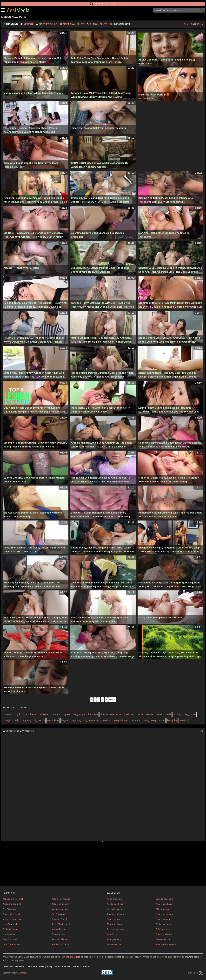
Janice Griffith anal (60, 939)
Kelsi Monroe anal (60, 904)
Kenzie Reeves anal (61, 899)
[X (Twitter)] (201, 973)
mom (162, 720)
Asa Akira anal (9, 909)
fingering (27, 720)
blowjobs (172, 720)
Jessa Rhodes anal (61, 924)
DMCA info (32, 966)
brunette (43, 714)
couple (139, 714)
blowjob (8, 714)
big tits (18, 714)
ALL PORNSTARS (60, 944)
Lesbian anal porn (164, 899)
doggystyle (190, 714)
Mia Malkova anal (60, 909)
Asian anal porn (114, 899)
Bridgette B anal (59, 919)
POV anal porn (163, 929)
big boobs (39, 720)
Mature (150, 714)
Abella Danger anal (12, 904)
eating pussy (149, 720)
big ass (66, 714)
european (135, 720)
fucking (177, 714)
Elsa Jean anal (59, 934)
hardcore (93, 714)
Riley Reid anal (10, 939)
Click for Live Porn (103, 4)
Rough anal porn (164, 934)
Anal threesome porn (166, 944)
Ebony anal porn (115, 924)
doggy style (79, 714)
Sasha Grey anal (10, 929)
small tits (128, 714)
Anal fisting (112, 934)
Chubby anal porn (115, 914)
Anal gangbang (114, 939)
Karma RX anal (59, 929)
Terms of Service (63, 966)
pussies (106, 720)
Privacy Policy (46, 966)
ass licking (53, 720)
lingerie (65, 720)
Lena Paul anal (10, 924)
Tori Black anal (59, 914)
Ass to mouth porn (116, 904)
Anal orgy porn (163, 919)
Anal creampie (114, 919)
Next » (112, 700)
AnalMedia (26, 10)
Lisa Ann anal (9, 934)
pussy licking (120, 720)
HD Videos (30, 714)
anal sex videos (73, 957)
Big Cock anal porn (116, 909)
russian (183, 720)
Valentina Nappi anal (12, 919)
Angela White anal (11, 914)
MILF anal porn (163, 909)
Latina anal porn (115, 944)
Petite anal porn (163, 924)
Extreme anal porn (116, 929)
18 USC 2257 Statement (13, 966)
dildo (17, 720)
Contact (87, 966)
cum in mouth (163, 714)
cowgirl (7, 720)
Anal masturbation (164, 904)
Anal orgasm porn (164, 914)
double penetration (111, 714)
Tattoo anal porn (163, 939)
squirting (77, 720)
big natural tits (92, 720)
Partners (77, 966)
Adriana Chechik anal (13, 899)
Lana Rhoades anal (12, 944)
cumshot (55, 714)
